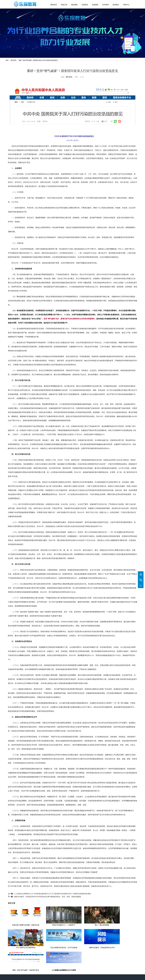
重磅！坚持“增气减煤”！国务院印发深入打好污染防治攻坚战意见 (38, 60)
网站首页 (56, 959)
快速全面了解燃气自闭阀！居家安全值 (22, 925)
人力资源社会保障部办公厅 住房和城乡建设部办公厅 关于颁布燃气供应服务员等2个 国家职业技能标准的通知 (53, 894)
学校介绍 (65, 959)
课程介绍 (74, 959)
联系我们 (101, 959)
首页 (7, 60)
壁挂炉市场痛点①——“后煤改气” (52, 925)
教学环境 (92, 959)
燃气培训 (83, 974)
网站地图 (89, 974)
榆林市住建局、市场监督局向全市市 (52, 948)
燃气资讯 (13, 60)
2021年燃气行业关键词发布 (113, 925)
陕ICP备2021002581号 (96, 971)
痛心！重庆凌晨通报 (82, 925)
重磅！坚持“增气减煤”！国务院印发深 (82, 948)
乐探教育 (76, 974)
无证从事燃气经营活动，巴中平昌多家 (22, 948)
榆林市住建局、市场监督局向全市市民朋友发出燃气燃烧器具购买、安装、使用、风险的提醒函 (48, 897)
